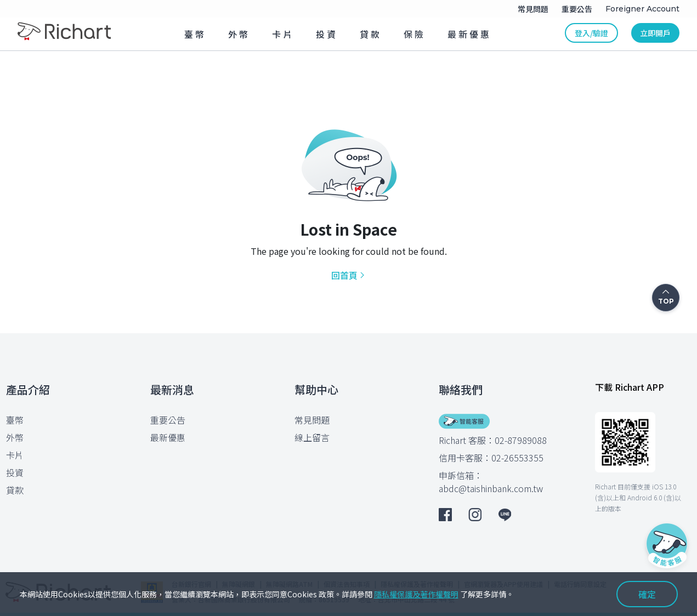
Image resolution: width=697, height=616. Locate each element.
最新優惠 (168, 437)
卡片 (15, 455)
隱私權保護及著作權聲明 (416, 594)
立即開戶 (655, 33)
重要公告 (168, 420)
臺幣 (15, 420)
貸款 (15, 490)
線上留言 (312, 437)
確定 (647, 594)
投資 (15, 472)
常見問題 (312, 420)
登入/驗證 (591, 33)
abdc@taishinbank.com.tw (491, 488)
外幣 (15, 437)
